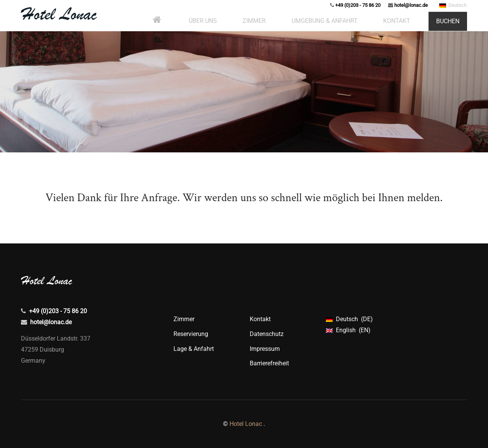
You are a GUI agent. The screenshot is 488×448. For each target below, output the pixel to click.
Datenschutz (267, 334)
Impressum (265, 349)
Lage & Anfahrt (194, 349)
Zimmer (184, 319)
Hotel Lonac (246, 424)
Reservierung (191, 334)
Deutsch (453, 15)
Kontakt (260, 319)
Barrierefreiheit (269, 363)
